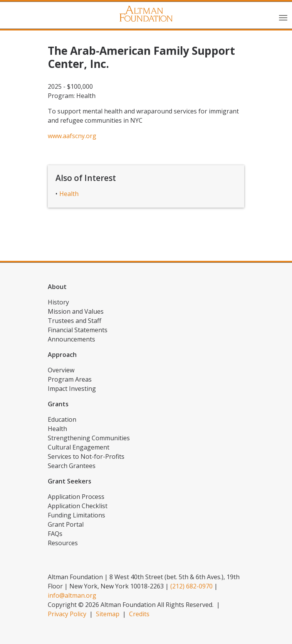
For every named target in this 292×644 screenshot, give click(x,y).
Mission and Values (76, 311)
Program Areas (70, 379)
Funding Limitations (76, 515)
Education (62, 419)
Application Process (76, 497)
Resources (63, 543)
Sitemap (108, 614)
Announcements (71, 339)
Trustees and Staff (75, 321)
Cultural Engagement (79, 447)
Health (69, 194)
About (57, 287)
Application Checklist (78, 506)
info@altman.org (72, 595)
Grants (58, 404)
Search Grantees (72, 466)
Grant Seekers (70, 481)
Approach (62, 355)
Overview (61, 370)
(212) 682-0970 (191, 586)
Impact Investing (72, 389)
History (58, 302)
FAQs (55, 534)
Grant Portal (66, 524)
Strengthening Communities (89, 438)
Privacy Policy (67, 614)
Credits (139, 614)
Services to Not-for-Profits (86, 456)
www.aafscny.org (72, 136)
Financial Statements (78, 330)
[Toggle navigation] (283, 17)
